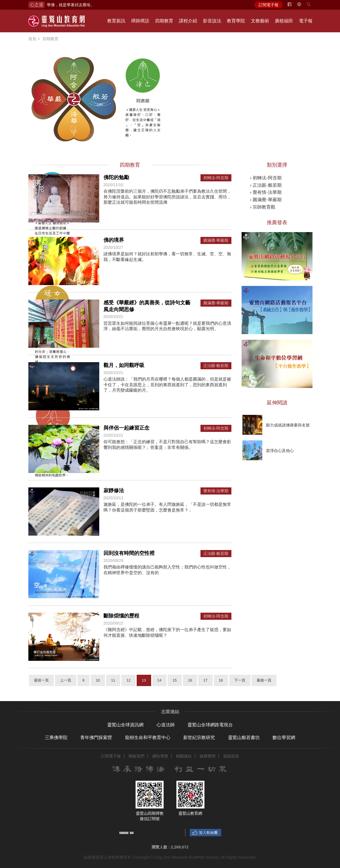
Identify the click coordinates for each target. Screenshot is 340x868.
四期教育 (164, 21)
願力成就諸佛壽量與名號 (288, 425)
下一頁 (240, 680)
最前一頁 (41, 680)
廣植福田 (284, 21)
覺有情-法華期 (216, 491)
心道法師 (166, 725)
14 (159, 680)
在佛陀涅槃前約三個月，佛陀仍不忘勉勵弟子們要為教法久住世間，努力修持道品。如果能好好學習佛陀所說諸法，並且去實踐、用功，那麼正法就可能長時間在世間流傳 (167, 197)
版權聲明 (208, 756)
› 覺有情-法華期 (266, 192)
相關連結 (184, 756)
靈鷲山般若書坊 (244, 738)
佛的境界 (114, 240)
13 (144, 680)
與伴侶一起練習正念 (126, 428)
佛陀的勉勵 (116, 177)
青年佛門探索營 (96, 738)
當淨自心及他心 (280, 451)
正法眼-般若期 (216, 366)
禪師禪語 (140, 21)
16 (190, 680)
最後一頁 (264, 680)
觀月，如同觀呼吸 (124, 365)
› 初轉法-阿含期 (266, 178)
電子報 (306, 21)
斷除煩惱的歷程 (121, 616)
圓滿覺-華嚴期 (216, 240)
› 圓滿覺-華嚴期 (266, 200)
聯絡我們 (136, 756)
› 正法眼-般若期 (266, 185)
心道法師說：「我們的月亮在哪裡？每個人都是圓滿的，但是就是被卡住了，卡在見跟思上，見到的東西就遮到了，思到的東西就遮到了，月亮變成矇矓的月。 (167, 385)
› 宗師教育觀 (263, 207)
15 (175, 680)
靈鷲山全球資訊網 (125, 725)
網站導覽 (160, 756)
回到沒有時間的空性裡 (129, 553)
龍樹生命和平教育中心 (148, 738)
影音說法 (212, 21)
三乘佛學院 (56, 738)
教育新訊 (116, 21)
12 (128, 680)
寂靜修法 (114, 491)
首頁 (32, 39)
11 (113, 680)
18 (221, 680)
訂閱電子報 (269, 5)
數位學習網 (284, 738)
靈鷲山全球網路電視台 (210, 725)
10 (98, 680)
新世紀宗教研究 (199, 738)
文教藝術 (260, 21)
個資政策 (231, 756)
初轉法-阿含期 (216, 178)
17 (205, 680)
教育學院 (236, 21)
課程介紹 (188, 21)
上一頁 (66, 680)
